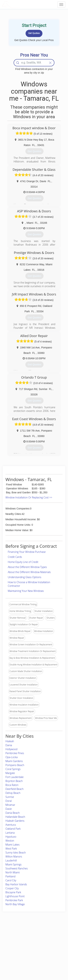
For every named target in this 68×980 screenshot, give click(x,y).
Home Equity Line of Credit (23, 562)
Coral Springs (13, 769)
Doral (9, 801)
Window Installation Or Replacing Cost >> (29, 497)
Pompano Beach (15, 765)
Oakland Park (13, 829)
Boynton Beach (14, 781)
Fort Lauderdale (15, 777)
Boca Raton (12, 785)
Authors (47, 943)
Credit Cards (15, 557)
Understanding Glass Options (25, 577)
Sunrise (10, 797)
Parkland (10, 876)
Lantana (10, 833)
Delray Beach (13, 793)
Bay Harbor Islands (16, 884)
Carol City (11, 880)
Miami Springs (13, 864)
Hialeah (10, 741)
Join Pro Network (29, 935)
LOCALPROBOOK (23, 4)
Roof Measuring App (30, 943)
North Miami (13, 872)
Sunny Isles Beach (16, 853)
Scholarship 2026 (52, 935)
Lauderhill (11, 860)
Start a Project (12, 947)
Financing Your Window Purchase (27, 552)
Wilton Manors (14, 856)
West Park (11, 849)
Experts (24, 939)
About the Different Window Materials (29, 572)
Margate (10, 773)
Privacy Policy (50, 939)
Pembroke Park (14, 900)
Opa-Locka (12, 757)
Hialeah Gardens (15, 821)
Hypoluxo (11, 837)
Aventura (11, 825)
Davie (9, 809)
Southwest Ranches (17, 868)
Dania (9, 745)
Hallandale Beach (15, 817)
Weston (10, 841)
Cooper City (12, 888)
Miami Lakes (12, 845)
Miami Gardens (14, 761)
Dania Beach (13, 813)
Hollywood (11, 749)
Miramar (10, 805)
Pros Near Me (12, 943)
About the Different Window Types (27, 567)
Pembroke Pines (15, 753)
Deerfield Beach (15, 789)
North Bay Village (15, 904)
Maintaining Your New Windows (26, 591)
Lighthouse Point (15, 896)
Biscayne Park (13, 892)
